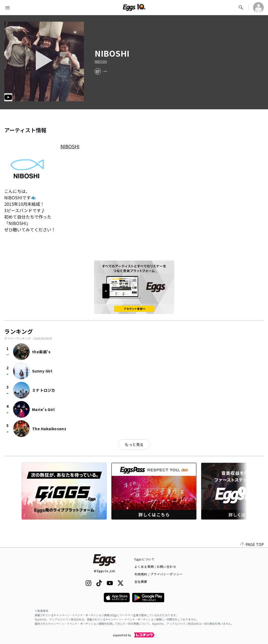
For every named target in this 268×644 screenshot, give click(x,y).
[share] (98, 71)
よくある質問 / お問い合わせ (155, 567)
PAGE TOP (252, 544)
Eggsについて (145, 559)
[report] (105, 71)
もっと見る (134, 444)
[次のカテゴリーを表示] (242, 491)
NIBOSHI (101, 61)
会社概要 (141, 581)
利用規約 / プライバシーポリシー (159, 574)
